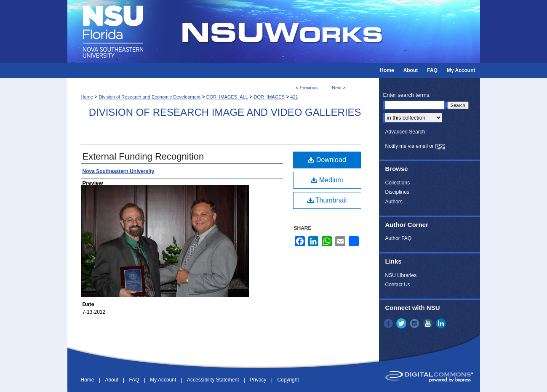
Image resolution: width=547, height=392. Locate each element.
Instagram (415, 323)
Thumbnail (327, 200)
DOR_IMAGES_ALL (227, 97)
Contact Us (398, 285)
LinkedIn (442, 323)
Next (337, 88)
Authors (394, 202)
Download (327, 160)
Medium (327, 180)
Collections (398, 183)
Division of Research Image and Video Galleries (225, 112)
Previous (309, 88)
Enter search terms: (407, 95)
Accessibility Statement (214, 380)
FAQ (135, 380)
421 (294, 97)
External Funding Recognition (143, 156)
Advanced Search (405, 132)
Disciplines (397, 192)
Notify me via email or (415, 146)
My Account (164, 380)
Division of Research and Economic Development (150, 97)
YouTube (429, 323)
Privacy (259, 380)
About (112, 380)
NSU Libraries (401, 275)
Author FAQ (399, 238)
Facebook (389, 323)
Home (87, 97)
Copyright (288, 380)
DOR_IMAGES (269, 97)
